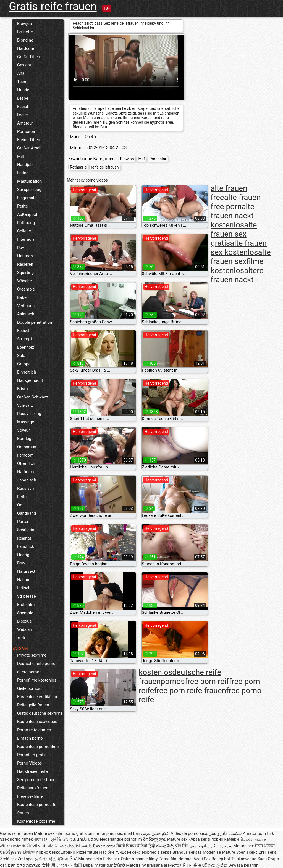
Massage (26, 422)
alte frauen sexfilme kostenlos (241, 261)
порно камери (225, 839)
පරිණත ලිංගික (215, 865)
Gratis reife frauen (53, 7)
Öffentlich (26, 463)
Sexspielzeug (29, 190)
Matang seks (91, 859)
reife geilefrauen (105, 167)
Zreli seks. (268, 852)
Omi (21, 505)
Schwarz (25, 405)
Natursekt (26, 571)
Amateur (25, 123)
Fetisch (24, 331)
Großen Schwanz (33, 397)
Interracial (26, 239)
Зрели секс (247, 852)
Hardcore (26, 48)
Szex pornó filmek (16, 839)
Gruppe (24, 364)
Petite (23, 206)
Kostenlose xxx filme (36, 821)
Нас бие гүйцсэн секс (120, 852)
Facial (23, 107)
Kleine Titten (29, 140)
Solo (21, 356)
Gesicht (24, 65)
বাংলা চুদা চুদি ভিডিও (51, 839)
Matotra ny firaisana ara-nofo (153, 865)
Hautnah (25, 256)
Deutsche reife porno (36, 664)
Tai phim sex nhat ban (120, 833)
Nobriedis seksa (157, 852)
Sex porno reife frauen (37, 780)
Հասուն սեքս (85, 839)
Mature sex (45, 833)
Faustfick (26, 546)
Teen (22, 82)
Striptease (27, 596)
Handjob (25, 165)
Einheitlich (27, 372)
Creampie (26, 289)
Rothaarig (26, 223)
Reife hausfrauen (33, 788)
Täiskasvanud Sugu (249, 859)
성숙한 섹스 (46, 859)
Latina (23, 173)
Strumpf (25, 339)
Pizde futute (87, 852)
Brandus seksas (188, 852)
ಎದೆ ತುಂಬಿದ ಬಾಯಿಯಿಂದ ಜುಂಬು (88, 846)
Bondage (25, 439)
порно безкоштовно (56, 852)
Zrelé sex (9, 859)
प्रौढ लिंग (182, 846)
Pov (21, 248)
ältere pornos (29, 672)
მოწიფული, (155, 839)
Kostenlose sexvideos (37, 722)
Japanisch (27, 480)
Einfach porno (30, 738)
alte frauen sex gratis (234, 234)
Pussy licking (29, 414)
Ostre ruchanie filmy (139, 859)
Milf (21, 156)
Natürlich (26, 472)
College (24, 231)
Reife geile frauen (33, 705)
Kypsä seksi (200, 839)
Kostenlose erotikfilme (38, 697)
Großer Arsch (29, 148)
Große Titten (29, 57)
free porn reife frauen (190, 690)
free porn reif (207, 681)
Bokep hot (221, 859)
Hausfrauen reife (32, 771)
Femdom (25, 455)
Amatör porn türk (259, 833)
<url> (22, 638)
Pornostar (26, 131)
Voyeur (23, 430)
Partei (23, 522)
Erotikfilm (26, 605)
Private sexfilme (32, 655)
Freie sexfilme (30, 796)
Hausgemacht (30, 380)
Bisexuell (25, 621)
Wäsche (24, 281)
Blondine (25, 40)
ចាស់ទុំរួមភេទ (11, 852)
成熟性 (30, 852)
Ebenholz (26, 347)
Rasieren (25, 264)
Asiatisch (26, 314)
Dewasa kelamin (243, 865)
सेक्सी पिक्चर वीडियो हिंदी (136, 846)
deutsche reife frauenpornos (180, 677)
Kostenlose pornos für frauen (37, 809)
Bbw (21, 563)
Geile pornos (29, 688)
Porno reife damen (34, 730)
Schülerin (26, 530)
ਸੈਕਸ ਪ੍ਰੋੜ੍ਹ (265, 846)
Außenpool (27, 214)
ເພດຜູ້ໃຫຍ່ (116, 865)
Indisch (24, 588)
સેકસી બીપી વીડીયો (43, 846)
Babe (22, 297)
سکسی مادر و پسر (226, 833)
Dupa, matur (95, 865)
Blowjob (24, 24)
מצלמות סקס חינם (24, 865)
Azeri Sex (203, 859)
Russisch (26, 488)
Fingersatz (27, 198)
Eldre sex (112, 859)
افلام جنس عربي (155, 833)
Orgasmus (27, 447)
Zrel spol (26, 859)
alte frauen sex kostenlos (239, 248)
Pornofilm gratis (32, 755)
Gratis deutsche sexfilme (40, 713)
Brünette (25, 32)
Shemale (25, 613)
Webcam (25, 629)
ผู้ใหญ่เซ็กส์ (68, 859)
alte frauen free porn (236, 202)
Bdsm (23, 389)
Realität (24, 538)
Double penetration (35, 322)
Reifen (23, 497)
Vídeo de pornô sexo (190, 833)
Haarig (23, 555)
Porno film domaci (175, 859)
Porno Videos (29, 763)
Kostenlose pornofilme (38, 747)
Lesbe (23, 98)
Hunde (23, 90)
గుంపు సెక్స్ (166, 846)
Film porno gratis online (77, 833)
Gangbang (27, 513)
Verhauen (26, 306)
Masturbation (29, 181)
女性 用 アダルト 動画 (62, 865)
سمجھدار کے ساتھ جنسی (211, 846)
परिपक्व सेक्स (191, 865)
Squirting (25, 273)
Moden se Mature (220, 852)
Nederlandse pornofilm (121, 839)
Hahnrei (24, 580)
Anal (21, 73)
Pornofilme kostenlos (37, 680)
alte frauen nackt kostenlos (232, 216)
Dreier (23, 115)
